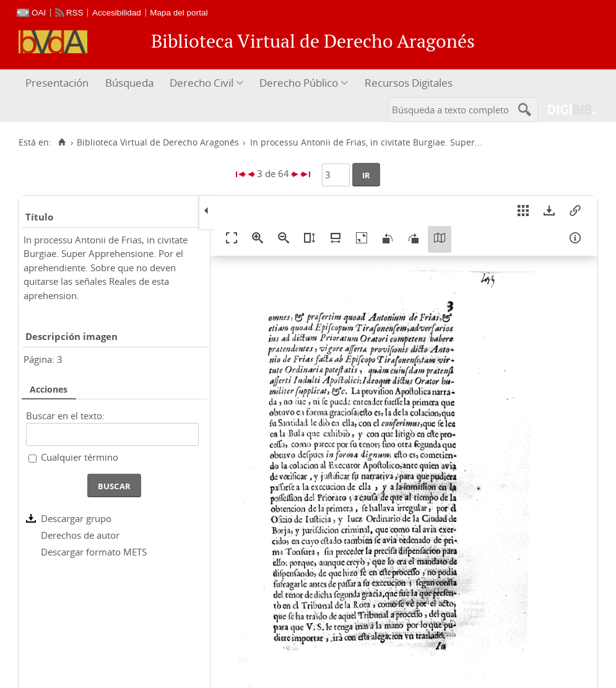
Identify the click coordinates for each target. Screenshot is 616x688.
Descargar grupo (76, 518)
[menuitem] (59, 83)
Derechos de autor (80, 535)
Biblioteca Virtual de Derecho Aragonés (158, 142)
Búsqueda (129, 83)
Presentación (57, 83)
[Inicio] (62, 142)
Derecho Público (299, 83)
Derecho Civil (202, 83)
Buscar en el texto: (65, 416)
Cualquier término (80, 457)
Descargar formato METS (94, 552)
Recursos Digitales (409, 83)
